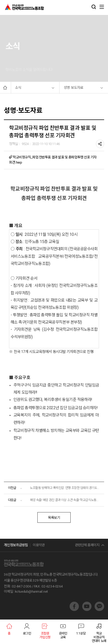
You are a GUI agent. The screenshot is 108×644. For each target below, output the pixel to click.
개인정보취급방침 (16, 545)
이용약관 (39, 545)
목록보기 (54, 518)
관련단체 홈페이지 (87, 545)
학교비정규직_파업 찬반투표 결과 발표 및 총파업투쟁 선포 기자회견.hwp (53, 160)
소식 (18, 88)
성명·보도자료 (73, 88)
